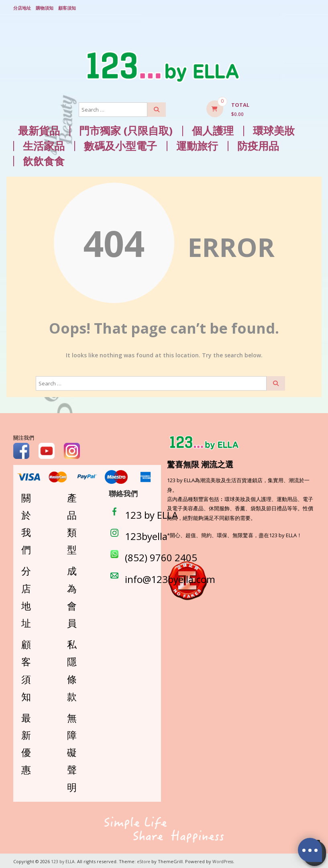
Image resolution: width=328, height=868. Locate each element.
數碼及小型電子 (120, 144)
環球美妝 (274, 129)
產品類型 (72, 522)
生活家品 (44, 144)
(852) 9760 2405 (161, 556)
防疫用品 (258, 144)
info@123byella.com (170, 577)
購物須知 (45, 7)
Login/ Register (311, 8)
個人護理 (213, 129)
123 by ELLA (151, 513)
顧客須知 (67, 7)
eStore (145, 860)
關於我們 (26, 522)
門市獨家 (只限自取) (126, 129)
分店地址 (22, 7)
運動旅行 (197, 144)
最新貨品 (39, 129)
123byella (146, 535)
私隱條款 (72, 669)
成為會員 (72, 595)
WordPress (226, 860)
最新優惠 (26, 742)
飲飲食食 (44, 159)
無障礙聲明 (72, 751)
